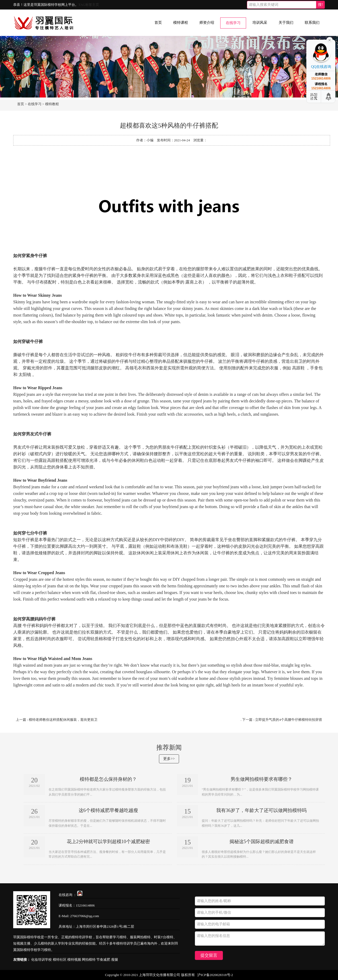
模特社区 (60, 960)
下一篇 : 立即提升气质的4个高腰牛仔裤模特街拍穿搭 (282, 720)
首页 (158, 23)
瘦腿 (115, 960)
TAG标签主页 (89, 5)
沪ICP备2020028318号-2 (215, 975)
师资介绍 (207, 23)
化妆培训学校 (41, 960)
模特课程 (181, 23)
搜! (320, 5)
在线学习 (233, 23)
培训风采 (260, 23)
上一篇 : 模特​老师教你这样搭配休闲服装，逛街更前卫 (57, 720)
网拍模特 (89, 960)
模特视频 (74, 960)
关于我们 (286, 23)
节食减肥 (103, 960)
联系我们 (312, 23)
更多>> (169, 759)
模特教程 (52, 104)
